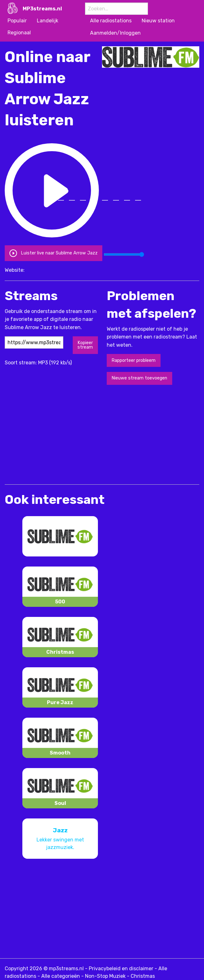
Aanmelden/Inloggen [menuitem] (115, 33)
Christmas (143, 976)
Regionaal (19, 33)
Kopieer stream (85, 345)
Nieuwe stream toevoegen (139, 378)
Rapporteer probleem (133, 360)
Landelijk (48, 21)
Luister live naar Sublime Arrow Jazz (53, 253)
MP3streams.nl (42, 9)
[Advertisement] (78, 434)
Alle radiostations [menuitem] (111, 21)
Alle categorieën (61, 976)
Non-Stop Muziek (105, 976)
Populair (17, 21)
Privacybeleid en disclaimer (121, 969)
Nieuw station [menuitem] (158, 21)
